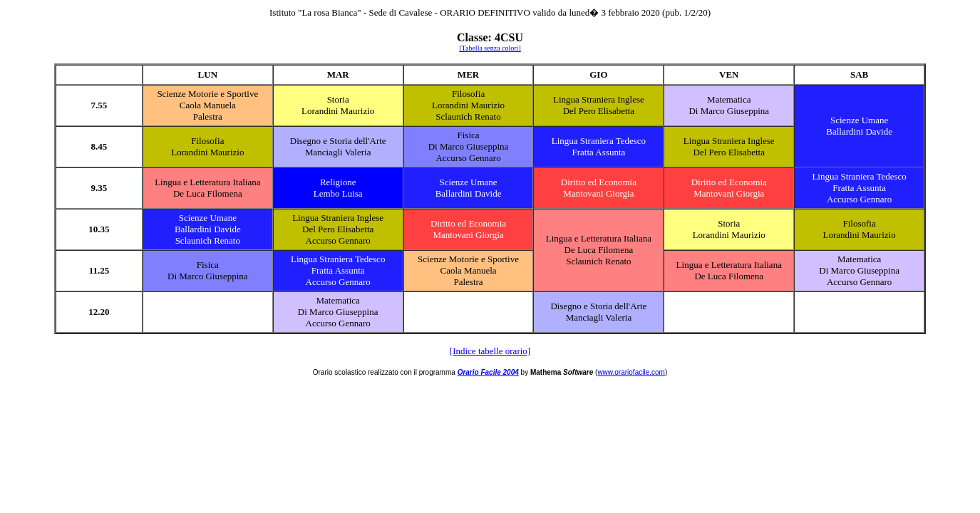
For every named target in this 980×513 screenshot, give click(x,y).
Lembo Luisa (338, 193)
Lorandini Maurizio (338, 111)
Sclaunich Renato (468, 116)
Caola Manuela (208, 105)
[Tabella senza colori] (490, 48)
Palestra (208, 116)
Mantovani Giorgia (598, 193)
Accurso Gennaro (468, 158)
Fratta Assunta (599, 152)
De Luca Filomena (208, 193)
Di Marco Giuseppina (729, 111)
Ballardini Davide (859, 131)
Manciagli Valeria (338, 152)
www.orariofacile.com (631, 372)
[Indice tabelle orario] (490, 351)
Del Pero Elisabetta (599, 111)
